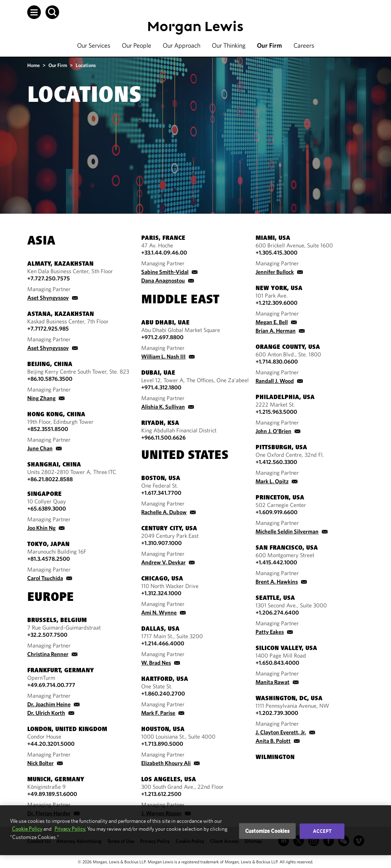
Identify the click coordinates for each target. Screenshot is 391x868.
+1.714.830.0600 (277, 361)
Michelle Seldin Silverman (287, 531)
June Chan (40, 448)
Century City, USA (169, 529)
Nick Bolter (40, 763)
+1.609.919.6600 (276, 512)
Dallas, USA (160, 629)
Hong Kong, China (56, 415)
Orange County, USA (288, 347)
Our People (137, 45)
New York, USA (279, 289)
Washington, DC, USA (289, 699)
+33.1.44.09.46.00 (164, 252)
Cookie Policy (27, 829)
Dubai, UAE (158, 373)
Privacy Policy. (70, 829)
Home (34, 65)
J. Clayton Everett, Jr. (281, 732)
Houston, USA (163, 730)
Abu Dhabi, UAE (165, 323)
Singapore (44, 494)
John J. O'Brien (273, 431)
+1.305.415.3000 (276, 252)
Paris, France (163, 238)
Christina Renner (48, 654)
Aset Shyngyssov (48, 298)
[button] (34, 12)
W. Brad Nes (156, 663)
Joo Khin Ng (41, 528)
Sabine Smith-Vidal (165, 272)
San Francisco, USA (287, 548)
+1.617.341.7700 (161, 493)
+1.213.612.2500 (161, 794)
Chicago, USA (162, 579)
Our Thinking (229, 45)
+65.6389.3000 (47, 508)
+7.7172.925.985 (48, 328)
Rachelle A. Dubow (164, 512)
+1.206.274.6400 (277, 612)
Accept (322, 831)
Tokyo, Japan (48, 545)
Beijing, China (50, 365)
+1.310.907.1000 (161, 543)
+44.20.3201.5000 (51, 744)
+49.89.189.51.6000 (52, 794)
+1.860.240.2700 (163, 693)
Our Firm (270, 45)
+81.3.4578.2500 (49, 559)
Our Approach (182, 45)
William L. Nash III (163, 356)
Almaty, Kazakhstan (60, 264)
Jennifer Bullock (275, 272)
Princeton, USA (280, 498)
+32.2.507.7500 (47, 635)
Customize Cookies (268, 831)
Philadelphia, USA (285, 398)
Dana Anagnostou (163, 280)
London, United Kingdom (67, 730)
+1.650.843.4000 (277, 663)
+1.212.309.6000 (276, 303)
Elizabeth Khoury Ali (166, 763)
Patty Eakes (270, 632)
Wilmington (275, 758)
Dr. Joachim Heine (49, 704)
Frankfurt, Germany (61, 671)
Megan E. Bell (272, 322)
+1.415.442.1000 (276, 562)
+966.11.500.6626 (163, 437)
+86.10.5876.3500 (50, 379)
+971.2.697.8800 (162, 337)
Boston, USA (161, 479)
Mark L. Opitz (272, 481)
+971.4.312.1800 (161, 387)
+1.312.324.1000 (161, 593)
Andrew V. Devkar (163, 562)
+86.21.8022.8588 (50, 479)
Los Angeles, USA (169, 780)
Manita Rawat (273, 682)
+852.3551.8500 (48, 429)
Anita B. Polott (273, 741)
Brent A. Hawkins (277, 582)
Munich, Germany (56, 780)
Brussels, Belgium (57, 621)
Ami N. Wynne (159, 612)
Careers (304, 45)
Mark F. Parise (158, 713)
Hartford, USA (165, 679)
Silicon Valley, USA (286, 649)
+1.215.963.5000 (276, 412)
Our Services (94, 45)
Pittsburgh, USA (281, 448)
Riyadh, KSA (160, 423)
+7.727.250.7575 (49, 278)
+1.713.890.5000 (162, 744)
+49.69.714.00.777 (51, 685)
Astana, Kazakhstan (61, 314)
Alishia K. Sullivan (163, 407)
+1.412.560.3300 (276, 462)
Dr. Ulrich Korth (46, 713)
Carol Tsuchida (45, 578)
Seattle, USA (275, 598)
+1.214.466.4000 (163, 643)
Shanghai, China (54, 465)
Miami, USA (273, 238)
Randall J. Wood (275, 381)
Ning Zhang (41, 398)
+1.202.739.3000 (277, 713)
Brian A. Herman (276, 331)
